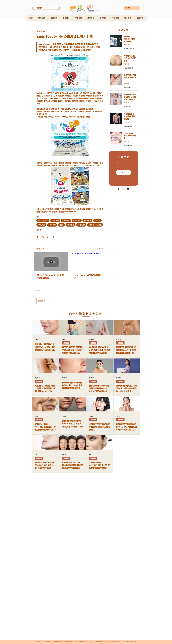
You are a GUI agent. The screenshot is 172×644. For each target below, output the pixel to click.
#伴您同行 (77, 221)
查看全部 (100, 248)
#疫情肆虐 (66, 221)
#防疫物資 (41, 225)
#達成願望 (71, 225)
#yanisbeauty (43, 221)
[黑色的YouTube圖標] (128, 189)
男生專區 (126, 64)
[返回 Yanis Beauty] (46, 8)
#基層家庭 (87, 221)
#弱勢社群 (81, 225)
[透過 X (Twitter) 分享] (43, 237)
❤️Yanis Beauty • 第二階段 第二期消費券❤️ (50, 277)
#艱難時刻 (52, 225)
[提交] (123, 173)
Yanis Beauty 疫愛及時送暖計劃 (88, 277)
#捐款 (61, 225)
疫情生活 (39, 230)
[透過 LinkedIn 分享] (48, 237)
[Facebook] (119, 189)
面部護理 (126, 45)
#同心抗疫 (55, 221)
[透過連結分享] (54, 237)
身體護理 (126, 83)
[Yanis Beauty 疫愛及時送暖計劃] (89, 262)
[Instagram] (123, 189)
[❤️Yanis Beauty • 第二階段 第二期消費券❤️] (51, 262)
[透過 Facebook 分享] (37, 237)
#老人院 (97, 221)
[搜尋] (131, 8)
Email (116, 162)
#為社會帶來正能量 (95, 225)
